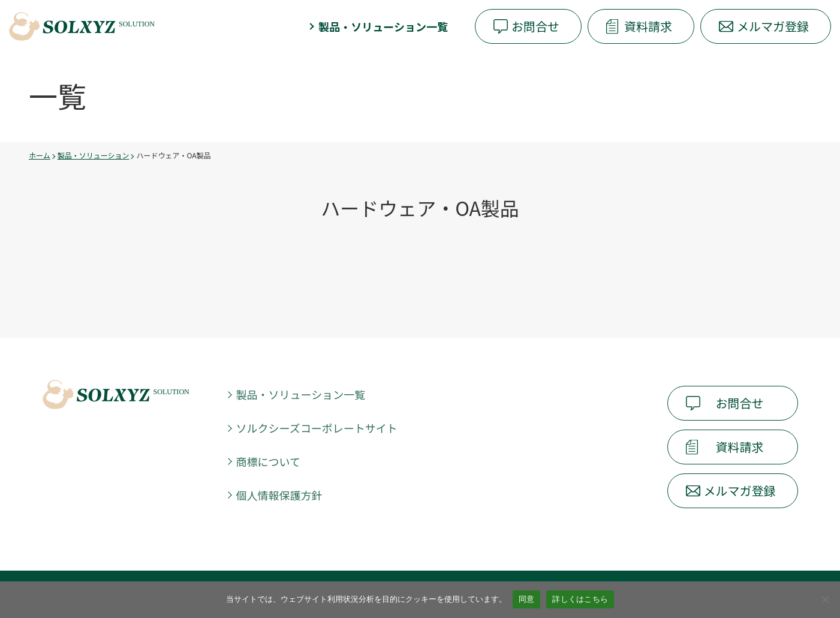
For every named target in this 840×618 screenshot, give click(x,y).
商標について (268, 461)
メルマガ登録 (773, 26)
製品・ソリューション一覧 (383, 26)
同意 (527, 599)
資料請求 (648, 26)
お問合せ (535, 26)
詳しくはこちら (580, 599)
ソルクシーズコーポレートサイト (317, 428)
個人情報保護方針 (279, 495)
